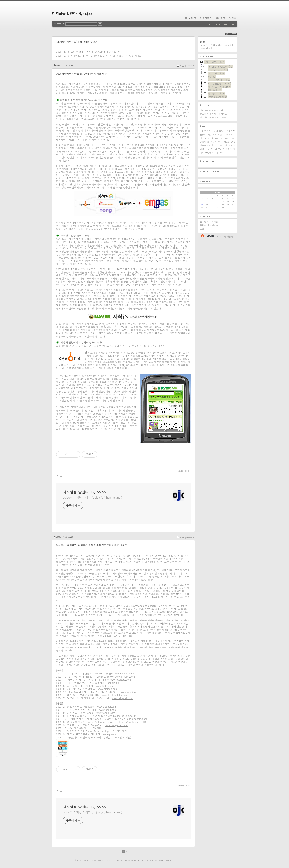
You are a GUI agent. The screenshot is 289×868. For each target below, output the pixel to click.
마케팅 (222, 135)
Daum (143, 860)
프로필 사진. (206, 229)
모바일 (206, 138)
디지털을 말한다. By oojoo (72, 13)
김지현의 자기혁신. (209, 222)
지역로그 (84, 860)
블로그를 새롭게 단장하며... (214, 114)
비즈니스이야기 (187, 66)
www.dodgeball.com (116, 725)
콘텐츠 (221, 149)
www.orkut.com (108, 710)
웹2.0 (227, 142)
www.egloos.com (144, 606)
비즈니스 (215, 138)
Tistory (168, 860)
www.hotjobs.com (124, 673)
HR (221, 152)
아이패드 (231, 135)
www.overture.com (121, 680)
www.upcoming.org (129, 692)
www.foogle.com (106, 713)
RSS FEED (234, 34)
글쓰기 (109, 860)
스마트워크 (205, 131)
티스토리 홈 (208, 236)
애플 (202, 149)
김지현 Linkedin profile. (212, 225)
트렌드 (203, 135)
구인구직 (209, 152)
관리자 (101, 860)
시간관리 (212, 135)
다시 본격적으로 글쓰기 (211, 110)
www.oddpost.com (122, 698)
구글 (207, 149)
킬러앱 (224, 145)
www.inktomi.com (125, 677)
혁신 (220, 142)
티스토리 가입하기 (226, 237)
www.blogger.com (107, 707)
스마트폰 (230, 131)
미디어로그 (206, 18)
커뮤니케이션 (206, 145)
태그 (194, 18)
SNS (233, 142)
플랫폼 (213, 142)
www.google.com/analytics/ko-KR (127, 722)
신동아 (215, 131)
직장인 (222, 131)
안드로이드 (226, 138)
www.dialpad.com (108, 689)
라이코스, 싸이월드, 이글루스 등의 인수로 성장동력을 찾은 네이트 (106, 55)
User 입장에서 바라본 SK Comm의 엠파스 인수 (96, 52)
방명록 (233, 18)
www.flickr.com (104, 686)
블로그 (232, 145)
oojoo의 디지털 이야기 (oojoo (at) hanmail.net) (92, 497)
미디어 (214, 149)
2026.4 (218, 192)
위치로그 (220, 18)
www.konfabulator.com (115, 695)
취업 (217, 145)
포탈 (217, 152)
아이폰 (229, 149)
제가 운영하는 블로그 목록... (214, 117)
